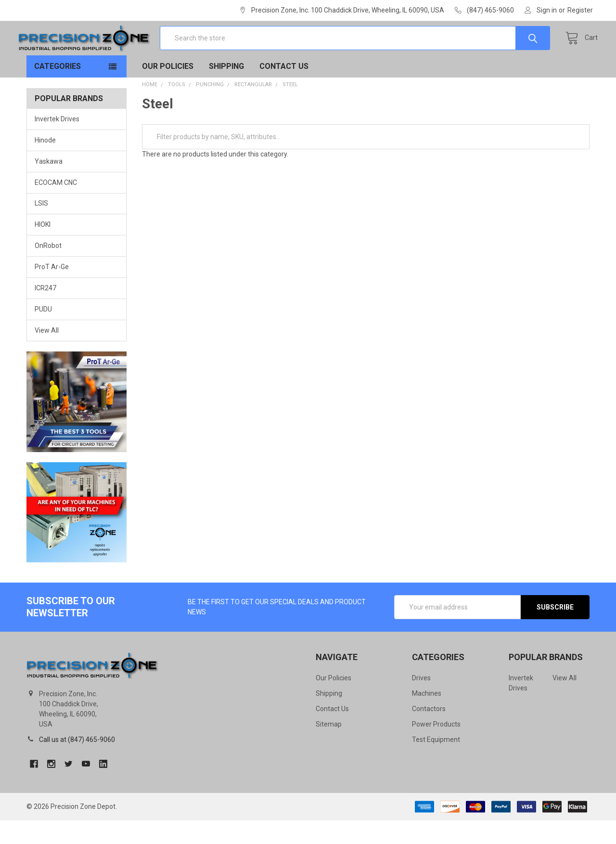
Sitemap (329, 748)
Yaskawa (49, 185)
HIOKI (43, 248)
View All (47, 354)
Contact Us (284, 90)
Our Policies (168, 90)
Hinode (45, 164)
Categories (58, 90)
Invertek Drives (57, 143)
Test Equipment (436, 763)
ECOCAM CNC (56, 206)
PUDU (43, 333)
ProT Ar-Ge (52, 291)
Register (580, 10)
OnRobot (48, 270)
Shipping (226, 90)
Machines (427, 717)
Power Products (436, 748)
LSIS (41, 227)
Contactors (429, 732)
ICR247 (45, 312)
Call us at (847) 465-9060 (77, 763)
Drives (421, 701)
